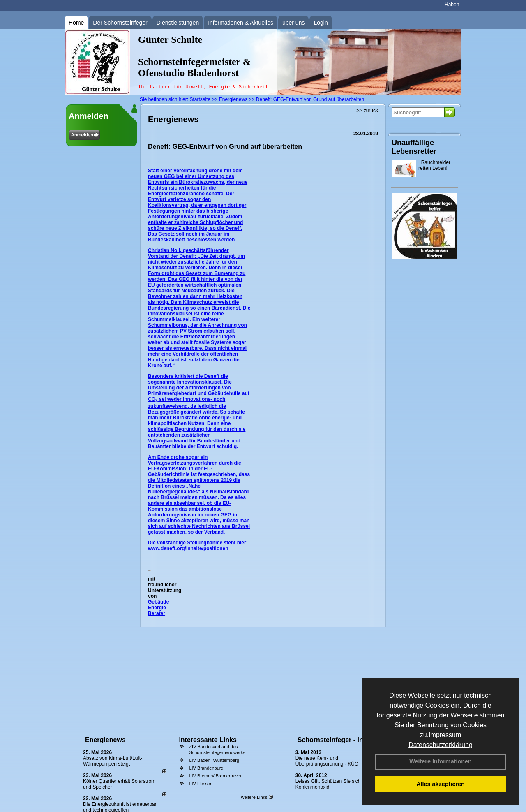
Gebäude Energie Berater (158, 608)
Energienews (105, 740)
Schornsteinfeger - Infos (335, 740)
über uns (293, 23)
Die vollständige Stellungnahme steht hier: (198, 543)
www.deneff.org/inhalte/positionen (188, 548)
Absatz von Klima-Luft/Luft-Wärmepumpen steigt (113, 761)
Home (76, 23)
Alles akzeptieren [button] (441, 784)
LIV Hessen (201, 784)
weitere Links (257, 797)
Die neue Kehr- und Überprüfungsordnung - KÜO (327, 761)
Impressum (445, 735)
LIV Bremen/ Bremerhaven (216, 776)
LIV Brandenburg (206, 768)
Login (321, 23)
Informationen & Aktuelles (241, 23)
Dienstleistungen (178, 23)
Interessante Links (208, 740)
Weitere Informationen (441, 761)
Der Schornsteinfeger (120, 23)
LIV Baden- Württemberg (214, 760)
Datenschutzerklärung (441, 745)
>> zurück (367, 111)
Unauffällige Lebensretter (414, 147)
